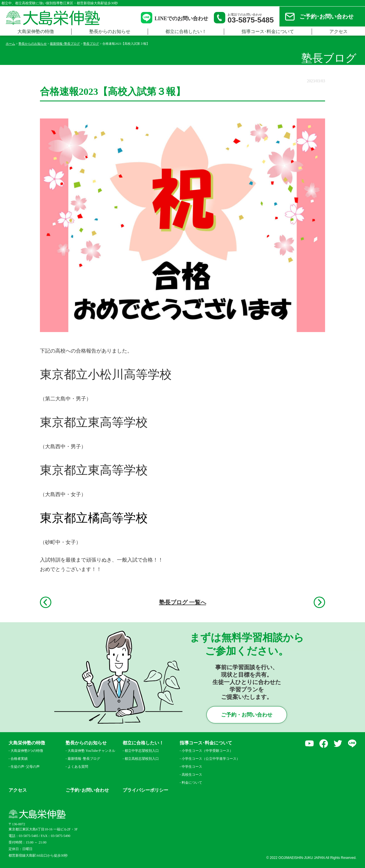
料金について (192, 783)
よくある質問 (78, 767)
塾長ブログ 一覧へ (183, 602)
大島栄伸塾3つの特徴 (27, 751)
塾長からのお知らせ (110, 31)
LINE (352, 744)
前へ (46, 602)
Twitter (338, 744)
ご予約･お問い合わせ (327, 17)
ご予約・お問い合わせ (247, 715)
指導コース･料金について (268, 31)
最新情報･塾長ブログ (84, 759)
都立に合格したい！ (186, 31)
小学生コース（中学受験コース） (207, 751)
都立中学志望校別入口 (142, 751)
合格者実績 (19, 759)
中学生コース (192, 767)
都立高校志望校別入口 (142, 759)
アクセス (18, 790)
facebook (324, 744)
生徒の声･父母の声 (25, 767)
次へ (319, 602)
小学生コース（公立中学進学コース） (209, 759)
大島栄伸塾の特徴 (36, 31)
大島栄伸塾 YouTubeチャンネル (91, 751)
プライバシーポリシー (145, 790)
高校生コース (192, 775)
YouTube (309, 744)
